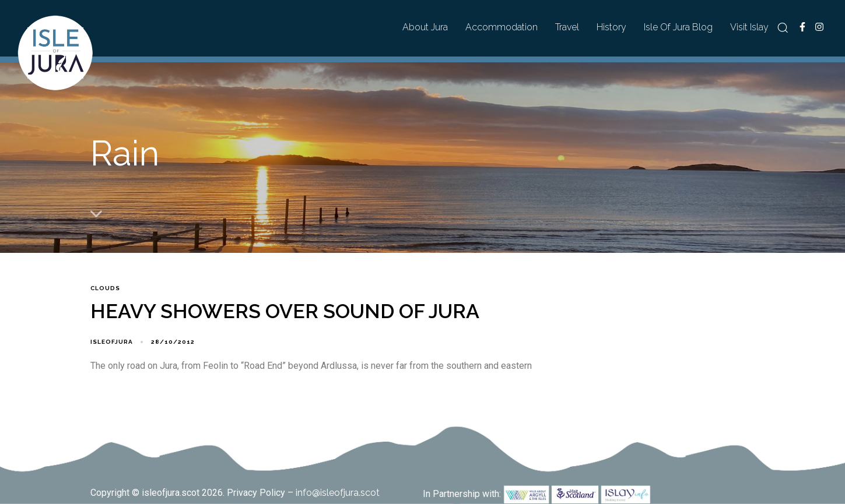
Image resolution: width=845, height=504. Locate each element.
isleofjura (112, 342)
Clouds (105, 288)
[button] (783, 27)
